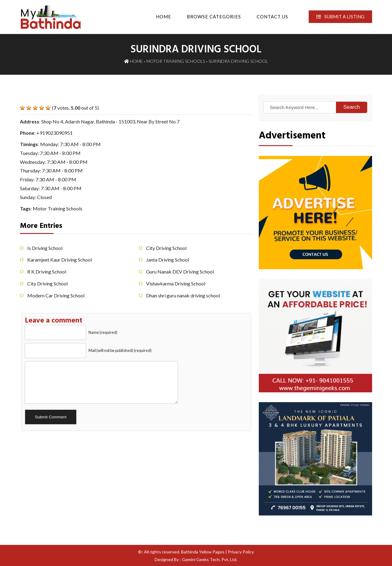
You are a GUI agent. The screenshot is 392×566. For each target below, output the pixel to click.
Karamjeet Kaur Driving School (60, 260)
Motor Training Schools (176, 61)
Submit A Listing (340, 17)
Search (352, 107)
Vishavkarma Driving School (176, 283)
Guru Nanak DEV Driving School (180, 272)
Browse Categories (214, 17)
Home (164, 17)
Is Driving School (45, 248)
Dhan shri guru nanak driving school (183, 295)
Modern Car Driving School (56, 295)
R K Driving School (47, 272)
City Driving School (47, 283)
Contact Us (272, 17)
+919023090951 (55, 133)
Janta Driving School (168, 260)
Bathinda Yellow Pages (203, 552)
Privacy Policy (241, 552)
